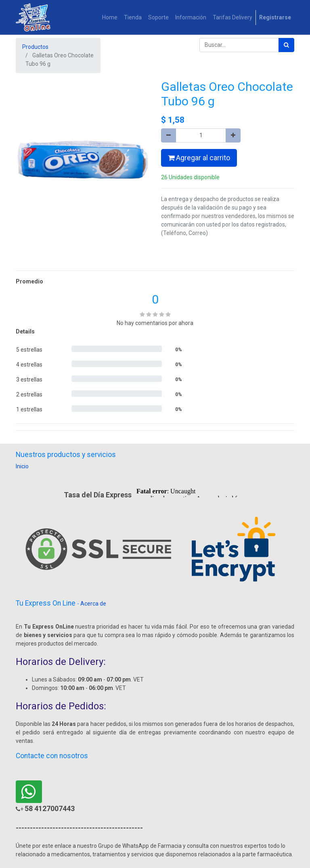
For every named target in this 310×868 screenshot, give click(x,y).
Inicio (22, 466)
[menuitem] (110, 18)
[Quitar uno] (169, 135)
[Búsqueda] (286, 45)
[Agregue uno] (233, 135)
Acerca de (93, 604)
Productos (35, 47)
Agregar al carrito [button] (199, 158)
